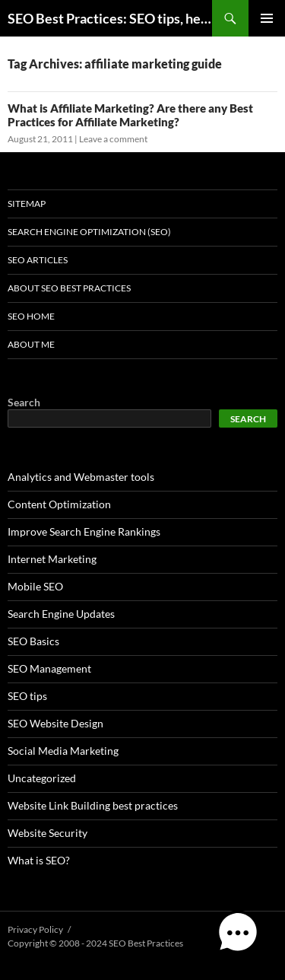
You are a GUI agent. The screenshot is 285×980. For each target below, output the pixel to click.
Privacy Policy (35, 929)
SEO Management (49, 668)
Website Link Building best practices (93, 805)
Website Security (47, 833)
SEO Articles (38, 260)
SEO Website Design (55, 723)
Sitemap (27, 204)
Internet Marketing (52, 559)
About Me (31, 344)
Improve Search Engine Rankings (84, 531)
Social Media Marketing (63, 751)
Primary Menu (267, 18)
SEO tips (27, 696)
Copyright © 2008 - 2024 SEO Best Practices (95, 943)
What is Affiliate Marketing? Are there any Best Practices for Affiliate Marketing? (130, 115)
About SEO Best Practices (69, 288)
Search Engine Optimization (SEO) (89, 232)
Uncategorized (42, 778)
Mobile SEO (35, 586)
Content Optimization (59, 504)
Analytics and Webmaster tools (81, 477)
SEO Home (31, 316)
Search (24, 402)
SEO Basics (33, 641)
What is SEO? (39, 860)
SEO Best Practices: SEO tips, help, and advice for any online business (110, 18)
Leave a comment (113, 139)
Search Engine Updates (61, 614)
